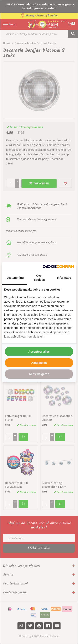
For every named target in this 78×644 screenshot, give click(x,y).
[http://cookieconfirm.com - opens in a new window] (58, 267)
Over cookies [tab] (39, 278)
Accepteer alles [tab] (39, 352)
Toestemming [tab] (14, 278)
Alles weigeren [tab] (39, 374)
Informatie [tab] (64, 278)
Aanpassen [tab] (39, 363)
